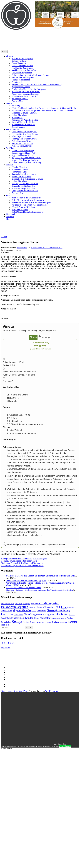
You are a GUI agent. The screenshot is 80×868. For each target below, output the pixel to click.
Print (33, 337)
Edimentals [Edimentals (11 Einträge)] (71, 607)
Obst (8, 195)
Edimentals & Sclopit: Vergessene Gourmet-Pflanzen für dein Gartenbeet (42, 110)
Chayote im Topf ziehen (22, 73)
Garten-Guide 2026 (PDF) (23, 151)
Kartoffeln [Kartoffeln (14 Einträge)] (5, 618)
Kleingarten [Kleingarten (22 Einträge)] (15, 618)
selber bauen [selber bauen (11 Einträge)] (47, 622)
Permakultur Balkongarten (23, 77)
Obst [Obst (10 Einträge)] (52, 618)
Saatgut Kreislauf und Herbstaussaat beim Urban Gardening (37, 84)
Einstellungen (65, 746)
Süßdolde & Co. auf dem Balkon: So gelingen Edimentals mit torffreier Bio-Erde (41, 576)
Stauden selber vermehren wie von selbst (24, 588)
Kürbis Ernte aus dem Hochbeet (25, 94)
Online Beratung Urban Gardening (26, 162)
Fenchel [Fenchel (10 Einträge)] (34, 611)
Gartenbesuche (13, 129)
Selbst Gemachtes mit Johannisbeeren (27, 212)
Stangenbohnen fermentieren (24, 174)
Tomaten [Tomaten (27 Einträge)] (73, 622)
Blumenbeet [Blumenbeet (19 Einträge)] (50, 607)
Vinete (34, 561)
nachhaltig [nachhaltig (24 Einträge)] (45, 618)
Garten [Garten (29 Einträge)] (51, 610)
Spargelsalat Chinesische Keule (25, 191)
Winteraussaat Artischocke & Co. (26, 96)
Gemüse (10, 56)
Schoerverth (22, 248)
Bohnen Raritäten (19, 61)
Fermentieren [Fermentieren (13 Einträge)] (42, 611)
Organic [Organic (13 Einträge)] (63, 618)
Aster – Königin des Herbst (23, 122)
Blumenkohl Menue (20, 169)
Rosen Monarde (18, 127)
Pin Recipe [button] (44, 337)
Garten (4, 237)
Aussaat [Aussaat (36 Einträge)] (36, 603)
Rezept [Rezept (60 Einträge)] (17, 621)
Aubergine (5, 558)
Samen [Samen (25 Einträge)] (39, 622)
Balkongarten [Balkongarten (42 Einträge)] (50, 603)
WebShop (10, 148)
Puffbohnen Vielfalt (20, 99)
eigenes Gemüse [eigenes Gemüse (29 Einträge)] (22, 610)
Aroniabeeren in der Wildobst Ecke (26, 198)
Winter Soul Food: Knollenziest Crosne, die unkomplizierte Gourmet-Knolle (44, 108)
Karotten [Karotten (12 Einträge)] (72, 615)
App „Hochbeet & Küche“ (23, 155)
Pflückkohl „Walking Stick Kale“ (26, 92)
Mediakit (10, 217)
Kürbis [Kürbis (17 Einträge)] (36, 618)
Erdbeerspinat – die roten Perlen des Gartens (30, 75)
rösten (23, 561)
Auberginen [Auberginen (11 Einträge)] (27, 604)
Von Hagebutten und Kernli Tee (25, 184)
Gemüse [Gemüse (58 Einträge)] (7, 614)
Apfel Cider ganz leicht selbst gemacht (28, 200)
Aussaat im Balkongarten (22, 59)
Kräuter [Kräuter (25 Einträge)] (29, 618)
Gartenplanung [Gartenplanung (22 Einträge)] (62, 610)
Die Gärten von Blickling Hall (24, 132)
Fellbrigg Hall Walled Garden (24, 139)
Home (9, 219)
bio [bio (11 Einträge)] (34, 607)
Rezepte (10, 165)
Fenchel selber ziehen (21, 80)
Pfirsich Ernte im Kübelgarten (24, 207)
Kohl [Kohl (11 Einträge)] (23, 618)
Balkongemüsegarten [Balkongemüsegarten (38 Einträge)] (15, 607)
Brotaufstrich (22, 558)
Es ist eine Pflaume (20, 210)
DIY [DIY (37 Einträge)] (64, 607)
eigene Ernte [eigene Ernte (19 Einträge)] (7, 610)
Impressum (6, 647)
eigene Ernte (36, 558)
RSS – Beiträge (8, 643)
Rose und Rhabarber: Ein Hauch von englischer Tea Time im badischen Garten (40, 590)
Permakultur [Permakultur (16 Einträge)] (6, 622)
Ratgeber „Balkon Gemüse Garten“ (26, 158)
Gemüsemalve (18, 82)
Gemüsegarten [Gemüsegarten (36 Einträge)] (33, 614)
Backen (13, 558)
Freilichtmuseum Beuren (22, 141)
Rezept (18, 561)
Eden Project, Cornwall (21, 136)
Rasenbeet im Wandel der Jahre (25, 120)
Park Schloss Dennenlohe (22, 143)
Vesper (29, 561)
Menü (4, 52)
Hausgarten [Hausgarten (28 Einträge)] (49, 614)
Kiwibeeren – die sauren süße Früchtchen (29, 205)
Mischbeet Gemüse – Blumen (24, 113)
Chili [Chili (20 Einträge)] (58, 607)
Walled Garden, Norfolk (22, 146)
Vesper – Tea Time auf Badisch (25, 160)
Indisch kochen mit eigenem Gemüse (27, 179)
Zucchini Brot (17, 193)
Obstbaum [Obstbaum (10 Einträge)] (57, 618)
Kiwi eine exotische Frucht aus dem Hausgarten (32, 202)
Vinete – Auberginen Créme (23, 188)
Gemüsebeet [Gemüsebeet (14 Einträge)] (19, 615)
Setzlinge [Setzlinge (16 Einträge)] (55, 622)
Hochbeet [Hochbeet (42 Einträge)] (62, 614)
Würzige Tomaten (19, 167)
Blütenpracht (17, 118)
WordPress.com (52, 691)
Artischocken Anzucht (21, 87)
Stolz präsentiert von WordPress (15, 691)
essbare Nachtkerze (20, 115)
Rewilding (16, 106)
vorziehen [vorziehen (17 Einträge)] (5, 625)
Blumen (10, 103)
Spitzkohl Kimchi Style (21, 176)
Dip (29, 558)
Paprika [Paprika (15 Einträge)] (70, 618)
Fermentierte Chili (19, 172)
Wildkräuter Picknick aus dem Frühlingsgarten (26, 580)
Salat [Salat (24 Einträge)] (33, 622)
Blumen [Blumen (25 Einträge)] (40, 607)
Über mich (11, 214)
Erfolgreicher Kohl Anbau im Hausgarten (29, 89)
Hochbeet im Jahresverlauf (23, 68)
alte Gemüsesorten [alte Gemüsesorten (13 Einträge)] (8, 604)
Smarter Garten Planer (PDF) (24, 153)
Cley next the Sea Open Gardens (25, 134)
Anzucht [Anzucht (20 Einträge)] (19, 603)
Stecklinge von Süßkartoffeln (24, 70)
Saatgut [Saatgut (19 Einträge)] (26, 622)
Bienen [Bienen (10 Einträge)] (31, 607)
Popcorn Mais (17, 101)
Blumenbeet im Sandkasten (23, 125)
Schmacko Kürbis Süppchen (23, 186)
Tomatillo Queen (19, 63)
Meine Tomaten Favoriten (22, 66)
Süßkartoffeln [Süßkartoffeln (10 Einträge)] (64, 622)
